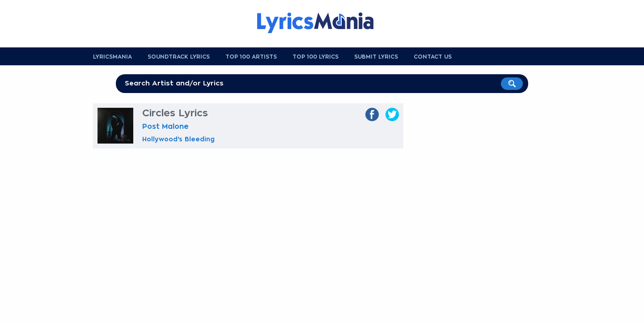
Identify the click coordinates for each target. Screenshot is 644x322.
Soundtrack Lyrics (179, 57)
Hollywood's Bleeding (178, 139)
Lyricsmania (112, 57)
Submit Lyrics (376, 57)
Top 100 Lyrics (316, 57)
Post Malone (165, 127)
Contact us (433, 57)
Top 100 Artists (251, 57)
